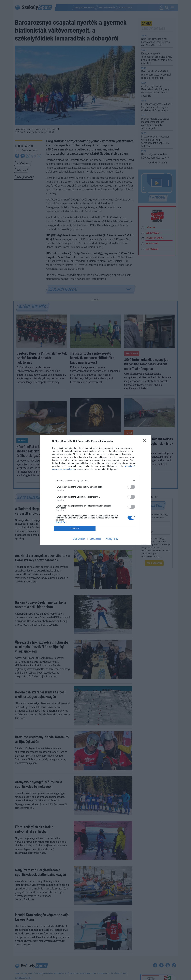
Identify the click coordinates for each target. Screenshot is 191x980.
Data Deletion (79, 539)
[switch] (131, 487)
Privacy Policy (112, 539)
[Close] (145, 441)
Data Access (95, 539)
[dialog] (95, 490)
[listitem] (95, 480)
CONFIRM (75, 529)
